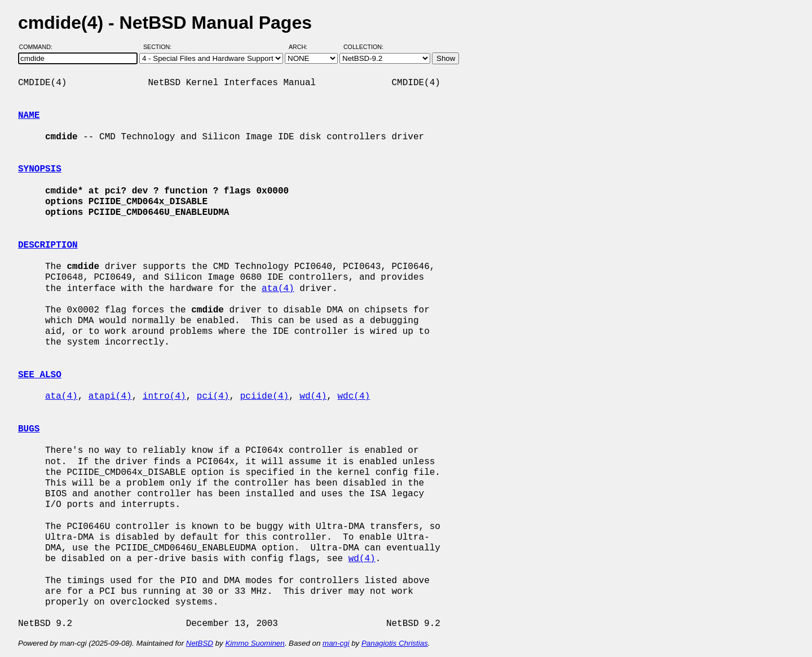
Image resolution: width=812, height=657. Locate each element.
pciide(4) (264, 396)
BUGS (29, 429)
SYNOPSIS (40, 169)
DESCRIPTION (48, 245)
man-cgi (336, 643)
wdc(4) (354, 396)
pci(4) (213, 396)
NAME (29, 116)
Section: (160, 47)
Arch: (303, 47)
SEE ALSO (40, 375)
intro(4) (164, 396)
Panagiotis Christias (395, 643)
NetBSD (200, 643)
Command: (39, 47)
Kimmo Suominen (255, 643)
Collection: (363, 47)
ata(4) (278, 289)
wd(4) (313, 396)
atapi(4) (110, 396)
